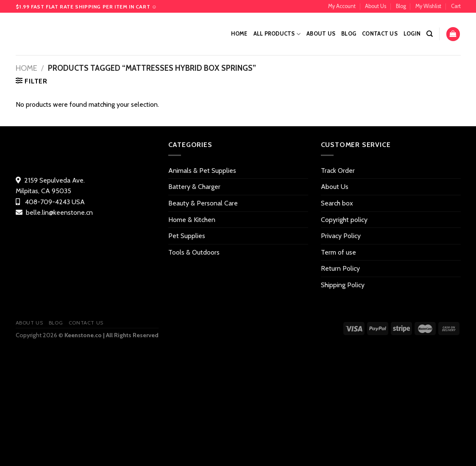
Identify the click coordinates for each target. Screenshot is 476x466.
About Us (376, 6)
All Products (277, 34)
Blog (401, 6)
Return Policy (340, 268)
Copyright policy (344, 220)
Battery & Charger (194, 187)
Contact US (380, 34)
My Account (342, 6)
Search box (337, 203)
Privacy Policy (341, 236)
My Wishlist (428, 6)
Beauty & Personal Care (203, 203)
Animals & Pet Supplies (202, 171)
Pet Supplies (187, 236)
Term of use (338, 252)
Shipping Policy (343, 285)
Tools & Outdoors (194, 252)
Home (239, 34)
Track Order (338, 171)
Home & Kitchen (192, 220)
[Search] (430, 34)
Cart (456, 6)
